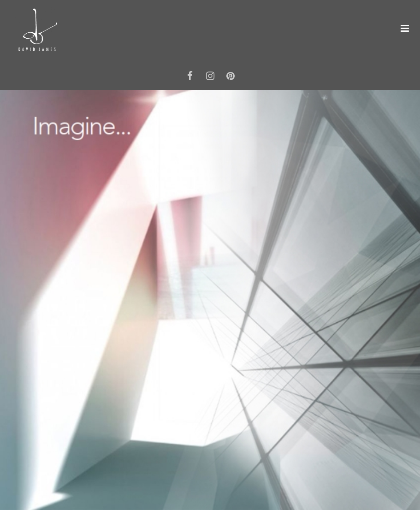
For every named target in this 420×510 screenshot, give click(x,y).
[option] (210, 300)
